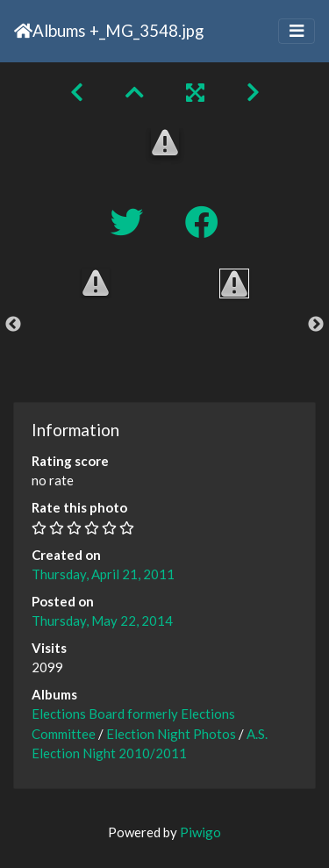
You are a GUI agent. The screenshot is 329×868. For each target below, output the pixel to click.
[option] (96, 283)
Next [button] (316, 325)
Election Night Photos (171, 734)
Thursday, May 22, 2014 (102, 621)
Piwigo (200, 832)
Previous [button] (13, 325)
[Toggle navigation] (297, 31)
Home (23, 31)
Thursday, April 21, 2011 (103, 574)
